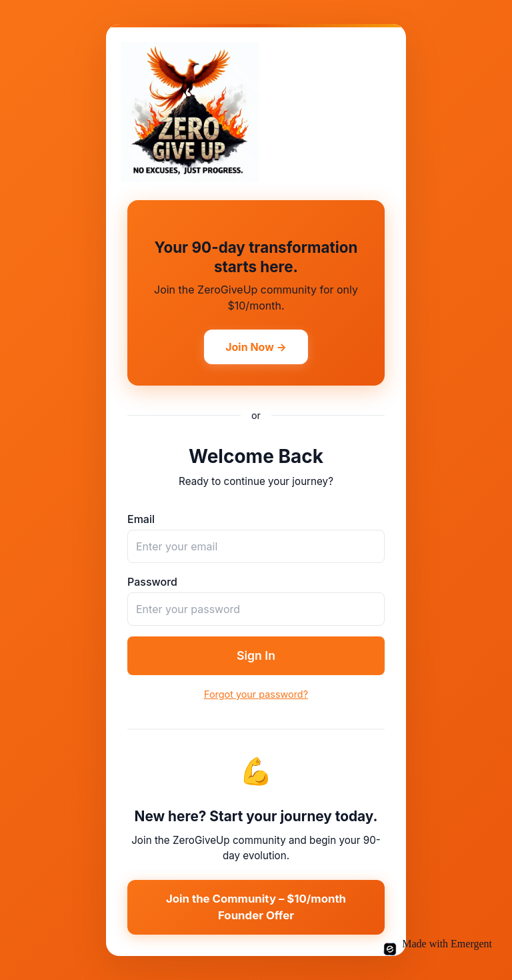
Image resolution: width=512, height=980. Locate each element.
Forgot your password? (256, 694)
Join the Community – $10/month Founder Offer (256, 907)
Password (152, 582)
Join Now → (256, 347)
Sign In (256, 655)
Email (141, 519)
